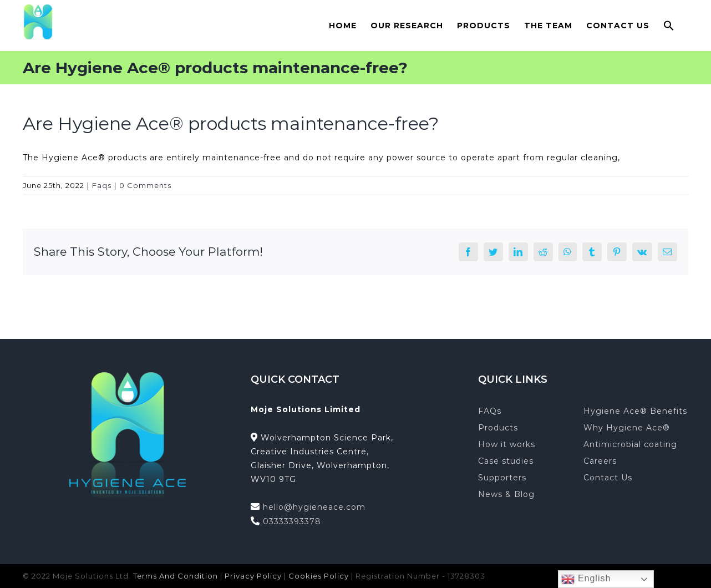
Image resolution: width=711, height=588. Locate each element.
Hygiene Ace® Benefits (635, 411)
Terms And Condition (176, 576)
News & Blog (506, 494)
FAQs (490, 411)
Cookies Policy (319, 576)
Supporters (502, 478)
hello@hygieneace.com (314, 507)
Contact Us (608, 478)
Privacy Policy (253, 576)
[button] (669, 25)
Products (498, 428)
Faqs (102, 185)
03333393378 (292, 521)
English (586, 579)
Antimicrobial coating (630, 444)
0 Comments (145, 185)
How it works (507, 444)
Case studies (506, 461)
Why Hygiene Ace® (627, 428)
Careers (600, 461)
